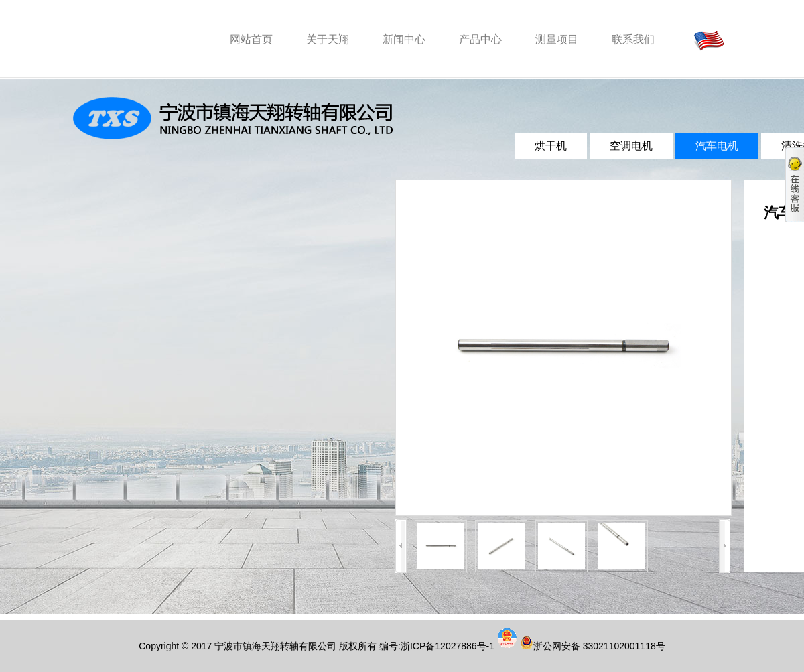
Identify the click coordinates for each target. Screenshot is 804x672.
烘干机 (551, 146)
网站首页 (251, 39)
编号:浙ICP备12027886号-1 (437, 646)
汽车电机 (717, 146)
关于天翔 (328, 39)
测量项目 (557, 39)
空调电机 (631, 146)
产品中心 (480, 39)
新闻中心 (404, 39)
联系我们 (633, 39)
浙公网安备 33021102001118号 (599, 646)
